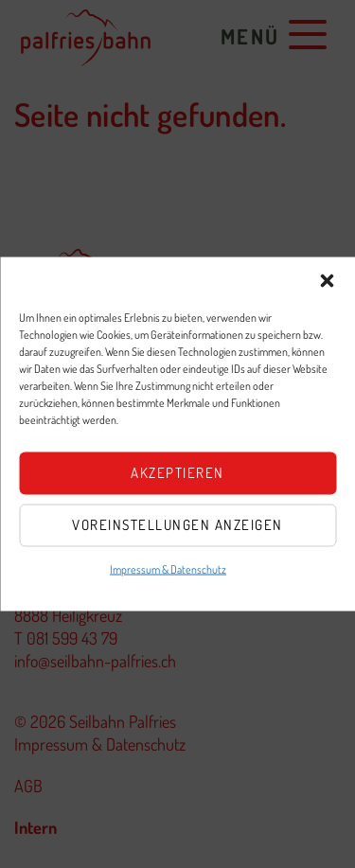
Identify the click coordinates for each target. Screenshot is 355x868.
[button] (327, 280)
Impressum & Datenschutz (168, 568)
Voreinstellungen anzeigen (177, 525)
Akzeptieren (177, 473)
